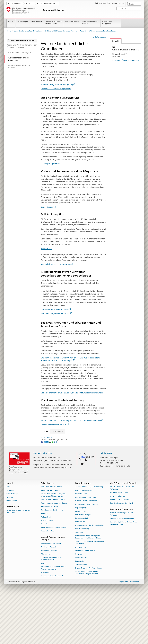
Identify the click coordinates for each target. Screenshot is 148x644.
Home (9, 31)
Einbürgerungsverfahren (52, 164)
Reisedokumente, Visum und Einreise (54, 550)
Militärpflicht (47, 249)
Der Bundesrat (16, 4)
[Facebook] (42, 489)
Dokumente (58, 431)
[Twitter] (45, 489)
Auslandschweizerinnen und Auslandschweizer (51, 606)
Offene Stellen (12, 548)
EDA (30, 4)
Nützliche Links (81, 594)
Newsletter (10, 538)
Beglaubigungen (81, 555)
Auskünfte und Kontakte (119, 540)
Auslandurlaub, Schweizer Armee (56, 313)
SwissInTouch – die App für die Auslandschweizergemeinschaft (87, 620)
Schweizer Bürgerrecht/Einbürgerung (58, 84)
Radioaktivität (46, 564)
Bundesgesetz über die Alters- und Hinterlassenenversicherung (70, 445)
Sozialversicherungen (83, 562)
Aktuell (11, 24)
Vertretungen (22, 24)
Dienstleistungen (72, 24)
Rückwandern (46, 601)
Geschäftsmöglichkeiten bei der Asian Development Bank (123, 570)
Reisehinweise (36, 24)
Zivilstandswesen (81, 612)
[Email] (55, 489)
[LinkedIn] (48, 489)
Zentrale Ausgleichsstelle (54, 476)
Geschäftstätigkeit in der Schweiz (122, 550)
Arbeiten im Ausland (48, 594)
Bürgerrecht (80, 608)
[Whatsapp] (53, 489)
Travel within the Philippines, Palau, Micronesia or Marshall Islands (54, 542)
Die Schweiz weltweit (48, 4)
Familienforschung (82, 576)
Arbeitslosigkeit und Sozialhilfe (87, 551)
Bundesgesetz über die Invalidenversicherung (63, 449)
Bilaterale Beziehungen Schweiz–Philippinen (122, 561)
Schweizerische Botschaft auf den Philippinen (18, 559)
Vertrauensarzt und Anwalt (85, 598)
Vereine (44, 610)
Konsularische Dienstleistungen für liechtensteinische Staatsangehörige (88, 584)
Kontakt (115, 41)
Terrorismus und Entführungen (52, 557)
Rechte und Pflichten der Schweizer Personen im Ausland (65, 31)
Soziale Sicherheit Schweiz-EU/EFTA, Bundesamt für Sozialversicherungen (73, 393)
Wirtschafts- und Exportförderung (122, 566)
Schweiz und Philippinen (111, 24)
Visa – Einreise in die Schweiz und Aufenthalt (122, 535)
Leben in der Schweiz (118, 543)
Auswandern (45, 620)
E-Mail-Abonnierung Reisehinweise (54, 575)
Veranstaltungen (12, 541)
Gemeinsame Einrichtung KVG (55, 425)
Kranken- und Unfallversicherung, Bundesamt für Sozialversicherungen (72, 420)
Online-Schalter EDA (42, 500)
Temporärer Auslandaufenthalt (52, 623)
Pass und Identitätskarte (84, 538)
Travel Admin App (47, 578)
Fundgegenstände (82, 565)
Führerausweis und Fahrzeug (86, 544)
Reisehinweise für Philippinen (52, 534)
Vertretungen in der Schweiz (51, 591)
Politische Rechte (81, 541)
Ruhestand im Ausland (49, 598)
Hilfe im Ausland (47, 568)
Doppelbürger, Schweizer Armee (56, 309)
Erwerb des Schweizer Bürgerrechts (56, 89)
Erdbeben (44, 561)
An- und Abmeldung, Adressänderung (89, 534)
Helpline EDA (106, 500)
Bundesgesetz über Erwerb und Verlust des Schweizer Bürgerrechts (72, 437)
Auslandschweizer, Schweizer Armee (58, 264)
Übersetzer (79, 601)
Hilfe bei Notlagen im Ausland (86, 548)
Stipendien (79, 579)
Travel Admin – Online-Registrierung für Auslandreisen (90, 590)
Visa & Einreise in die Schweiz (90, 24)
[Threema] (50, 489)
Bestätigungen (81, 558)
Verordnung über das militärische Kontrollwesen (65, 441)
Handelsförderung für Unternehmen (88, 615)
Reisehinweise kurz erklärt (50, 538)
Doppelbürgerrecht (50, 207)
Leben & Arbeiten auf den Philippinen (54, 24)
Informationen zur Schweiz (120, 547)
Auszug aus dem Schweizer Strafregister (90, 572)
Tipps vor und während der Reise (53, 547)
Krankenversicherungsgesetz (56, 468)
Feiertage (10, 544)
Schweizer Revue (81, 605)
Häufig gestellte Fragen (49, 554)
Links (44, 431)
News (8, 534)
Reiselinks (44, 571)
